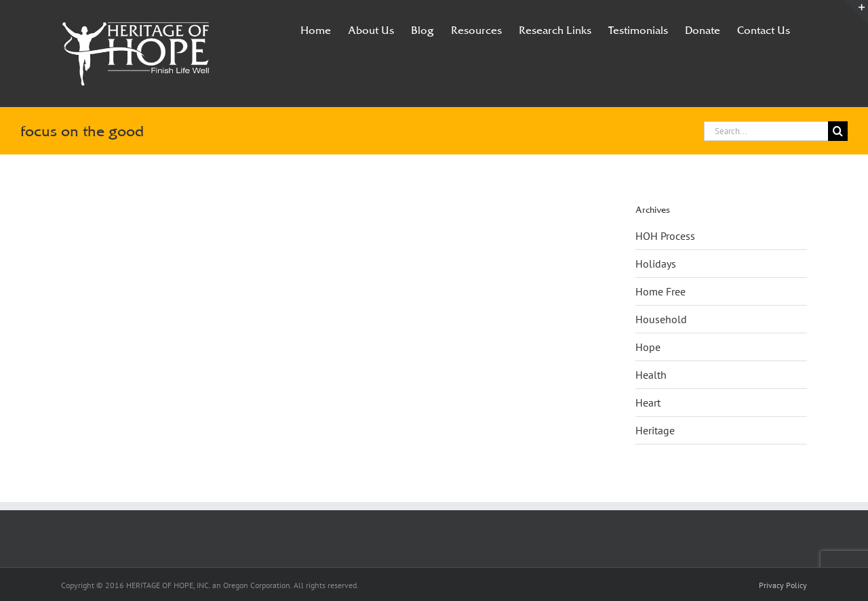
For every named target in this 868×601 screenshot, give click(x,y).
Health (651, 375)
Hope (648, 347)
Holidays (656, 264)
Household (661, 319)
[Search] (838, 131)
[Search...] (766, 131)
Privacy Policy (783, 585)
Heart (648, 402)
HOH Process (665, 236)
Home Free (660, 291)
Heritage (655, 430)
